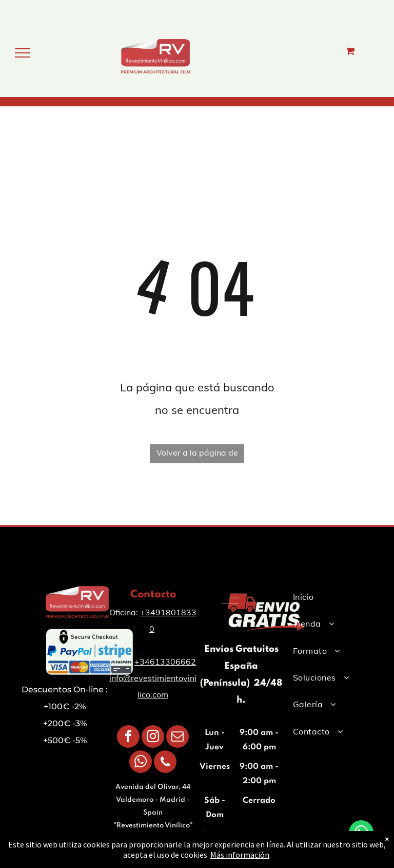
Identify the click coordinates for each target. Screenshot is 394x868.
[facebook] (128, 738)
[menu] (23, 53)
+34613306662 (165, 662)
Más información (240, 857)
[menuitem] (329, 597)
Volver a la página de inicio (197, 455)
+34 (148, 612)
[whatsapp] (141, 763)
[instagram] (153, 738)
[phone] (165, 763)
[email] (178, 738)
